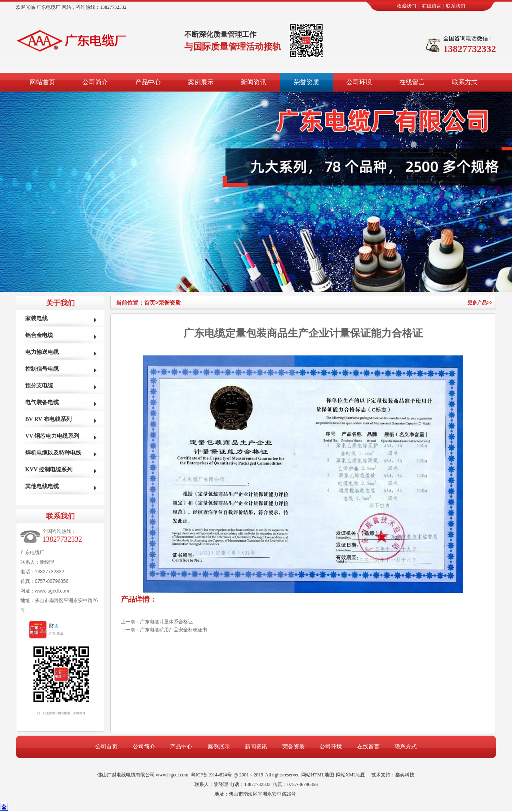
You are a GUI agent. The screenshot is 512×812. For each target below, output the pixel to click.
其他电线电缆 (42, 486)
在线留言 (432, 6)
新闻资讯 (254, 82)
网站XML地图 (351, 775)
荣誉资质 (306, 82)
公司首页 (106, 747)
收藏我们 (406, 6)
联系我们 (456, 6)
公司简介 (95, 82)
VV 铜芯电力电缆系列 (52, 436)
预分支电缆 (39, 386)
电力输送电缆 (42, 352)
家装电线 (36, 318)
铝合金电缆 (39, 335)
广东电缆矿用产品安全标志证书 (174, 630)
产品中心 (148, 82)
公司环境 (359, 82)
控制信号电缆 (42, 369)
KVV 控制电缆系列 (49, 470)
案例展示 (201, 82)
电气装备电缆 (42, 402)
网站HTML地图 (318, 775)
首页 (151, 303)
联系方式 (465, 82)
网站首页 (42, 82)
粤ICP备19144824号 (211, 775)
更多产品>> (480, 303)
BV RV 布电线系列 (48, 419)
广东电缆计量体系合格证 (166, 622)
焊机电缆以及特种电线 (53, 453)
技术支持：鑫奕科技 (393, 775)
